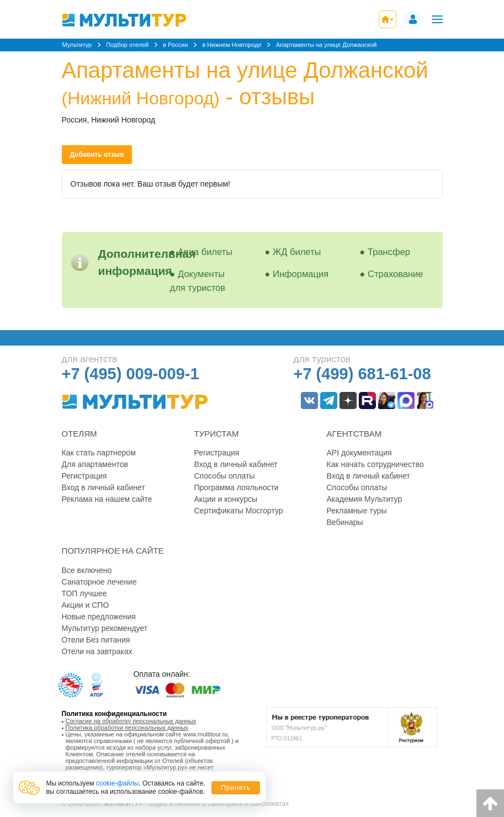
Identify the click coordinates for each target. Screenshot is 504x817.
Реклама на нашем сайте (107, 499)
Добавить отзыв (97, 155)
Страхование (395, 274)
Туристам (217, 434)
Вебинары (345, 522)
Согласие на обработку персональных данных (131, 721)
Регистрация (84, 476)
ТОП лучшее (84, 593)
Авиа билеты (205, 252)
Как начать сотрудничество (375, 464)
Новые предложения (99, 617)
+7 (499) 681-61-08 (362, 374)
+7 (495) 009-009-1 (131, 374)
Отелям (79, 434)
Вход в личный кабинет (104, 487)
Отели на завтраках (97, 651)
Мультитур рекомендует (105, 628)
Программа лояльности (237, 487)
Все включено (87, 570)
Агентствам (354, 434)
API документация (359, 453)
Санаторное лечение (99, 582)
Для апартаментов (95, 464)
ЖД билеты (297, 252)
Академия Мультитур (365, 499)
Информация (301, 274)
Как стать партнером (99, 453)
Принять (236, 788)
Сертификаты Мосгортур (239, 511)
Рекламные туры (357, 511)
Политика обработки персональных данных (127, 728)
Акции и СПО (86, 605)
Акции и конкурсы (226, 499)
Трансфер (389, 252)
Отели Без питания (96, 640)
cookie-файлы (118, 783)
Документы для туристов (198, 281)
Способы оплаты (225, 476)
